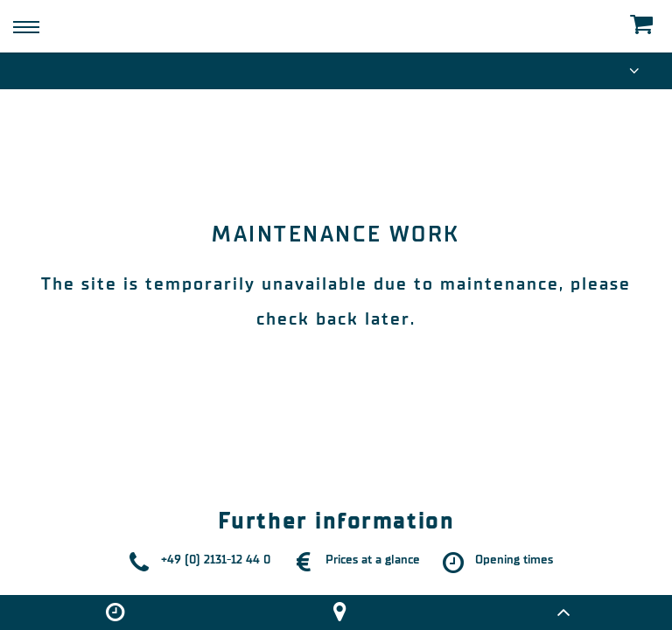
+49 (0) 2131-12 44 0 (216, 560)
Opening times (514, 560)
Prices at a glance (373, 560)
